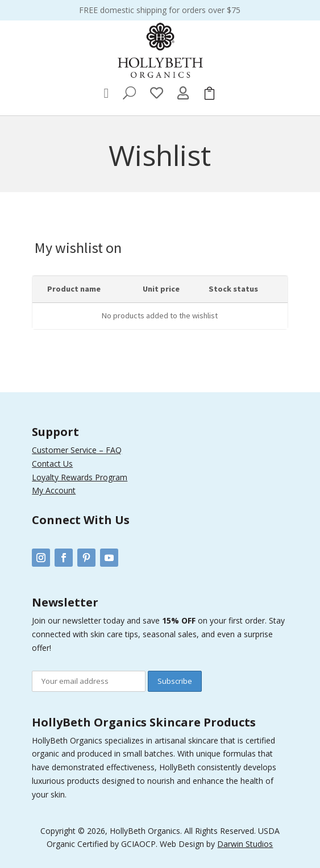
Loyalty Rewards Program (80, 477)
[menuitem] (107, 93)
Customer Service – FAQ (77, 450)
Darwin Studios (245, 844)
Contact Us (52, 464)
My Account (54, 490)
